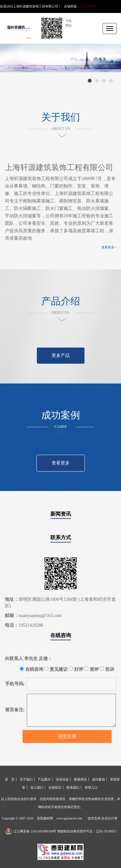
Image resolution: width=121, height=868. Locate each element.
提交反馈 (67, 736)
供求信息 (62, 779)
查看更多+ (109, 247)
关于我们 (26, 779)
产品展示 (44, 779)
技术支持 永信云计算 (103, 818)
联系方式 (61, 537)
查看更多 (61, 463)
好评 (76, 669)
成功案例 (98, 779)
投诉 (107, 669)
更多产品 (61, 355)
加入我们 (37, 788)
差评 (91, 669)
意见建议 (56, 669)
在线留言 (55, 788)
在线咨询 (61, 635)
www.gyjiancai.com (69, 818)
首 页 (10, 779)
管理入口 (91, 788)
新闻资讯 (61, 514)
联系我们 (73, 788)
